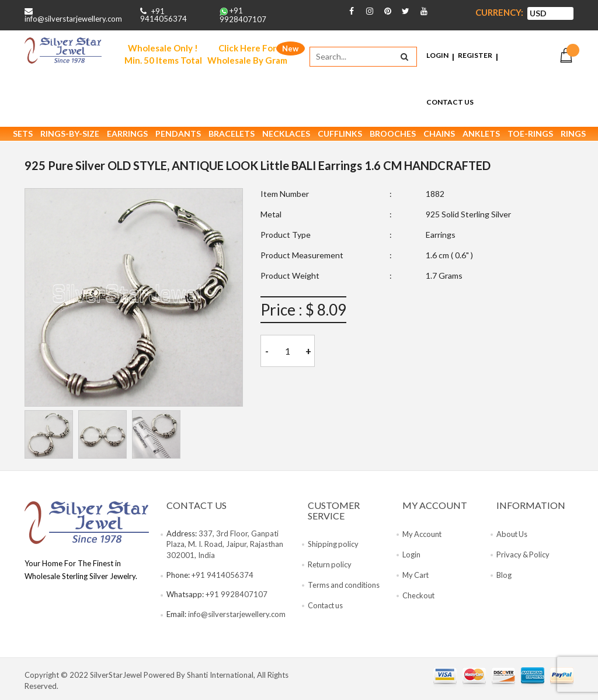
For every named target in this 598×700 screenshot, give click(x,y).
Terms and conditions (345, 588)
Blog (504, 577)
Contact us (326, 608)
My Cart (416, 577)
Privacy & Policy (524, 557)
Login (437, 56)
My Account (423, 536)
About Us (512, 536)
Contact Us (450, 103)
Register (475, 56)
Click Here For (247, 55)
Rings (573, 136)
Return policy (330, 567)
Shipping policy (333, 547)
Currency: (499, 13)
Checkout (419, 598)
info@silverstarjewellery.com (73, 19)
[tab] (49, 437)
